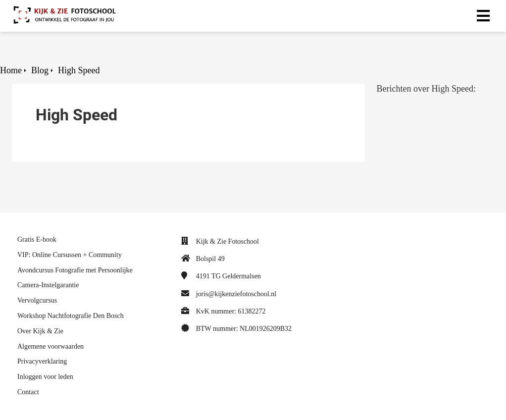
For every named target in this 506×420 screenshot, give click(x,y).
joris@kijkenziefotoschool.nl (236, 294)
